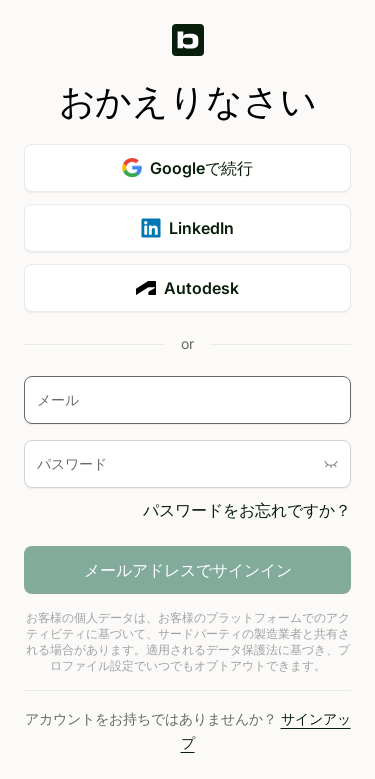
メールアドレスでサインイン (188, 570)
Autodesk (187, 288)
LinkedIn (187, 228)
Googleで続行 (187, 168)
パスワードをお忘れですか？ (247, 510)
